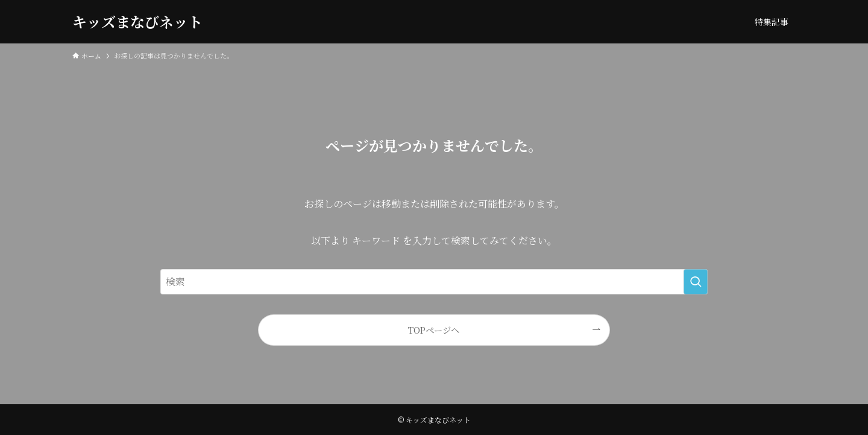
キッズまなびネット (137, 22)
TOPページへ (434, 330)
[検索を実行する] (696, 282)
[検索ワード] (434, 282)
